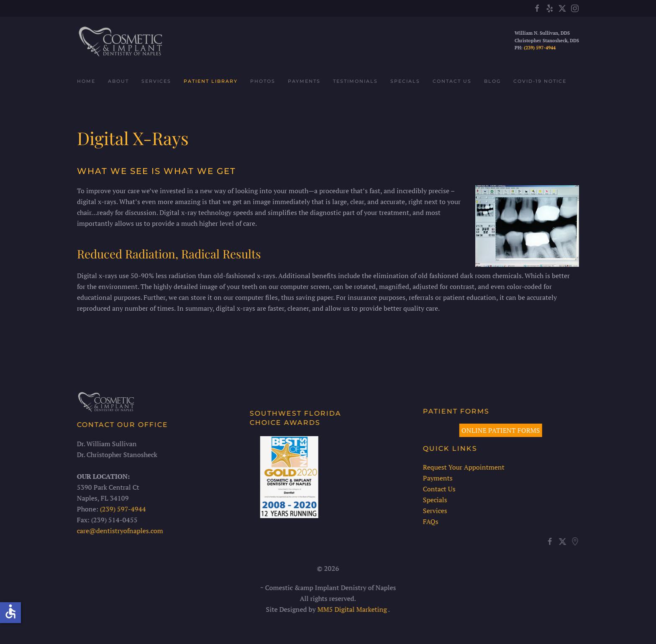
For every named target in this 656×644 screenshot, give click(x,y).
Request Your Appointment (463, 467)
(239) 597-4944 (540, 48)
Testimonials (355, 81)
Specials (405, 81)
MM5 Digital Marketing (352, 609)
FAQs (429, 521)
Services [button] (156, 81)
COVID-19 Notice (540, 81)
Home (86, 81)
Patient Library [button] (211, 81)
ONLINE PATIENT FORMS (500, 430)
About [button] (118, 81)
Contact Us (452, 81)
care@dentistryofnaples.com (119, 531)
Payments (304, 81)
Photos (263, 81)
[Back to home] (119, 41)
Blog (492, 81)
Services (434, 511)
